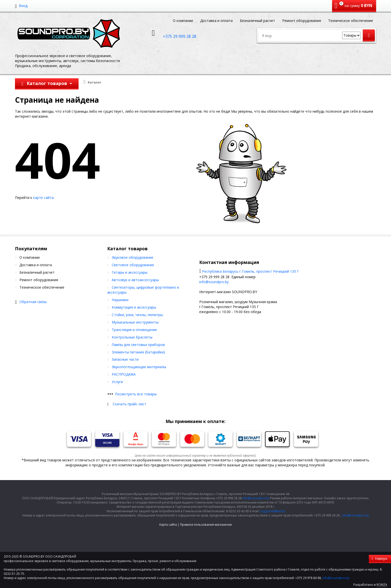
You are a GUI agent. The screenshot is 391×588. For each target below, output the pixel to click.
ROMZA (382, 585)
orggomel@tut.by (272, 511)
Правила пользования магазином (206, 525)
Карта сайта (168, 525)
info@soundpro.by (214, 282)
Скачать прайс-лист (130, 404)
